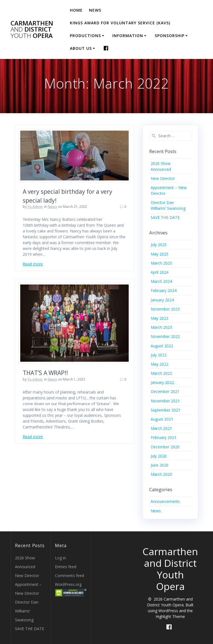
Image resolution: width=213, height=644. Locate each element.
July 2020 (159, 456)
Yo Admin (35, 207)
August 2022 (162, 346)
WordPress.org (68, 584)
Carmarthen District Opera (32, 29)
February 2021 (163, 437)
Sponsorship (170, 36)
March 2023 (161, 327)
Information (128, 36)
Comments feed (69, 576)
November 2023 (165, 309)
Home (76, 10)
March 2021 (161, 428)
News (95, 10)
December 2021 (165, 391)
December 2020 (165, 447)
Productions (85, 36)
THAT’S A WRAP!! (45, 373)
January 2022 (162, 382)
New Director (163, 178)
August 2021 (162, 419)
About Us (81, 48)
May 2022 (159, 364)
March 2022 (161, 373)
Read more (33, 264)
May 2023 (159, 318)
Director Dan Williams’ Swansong (27, 611)
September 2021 (165, 410)
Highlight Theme (170, 616)
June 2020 (159, 465)
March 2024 (161, 281)
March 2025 (161, 263)
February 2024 (163, 290)
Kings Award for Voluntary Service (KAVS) (120, 23)
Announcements (165, 501)
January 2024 (162, 300)
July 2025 (159, 245)
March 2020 (161, 474)
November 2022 (165, 336)
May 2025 (159, 254)
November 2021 (165, 401)
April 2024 (159, 272)
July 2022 (159, 355)
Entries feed (66, 567)
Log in (60, 558)
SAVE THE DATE (165, 217)
